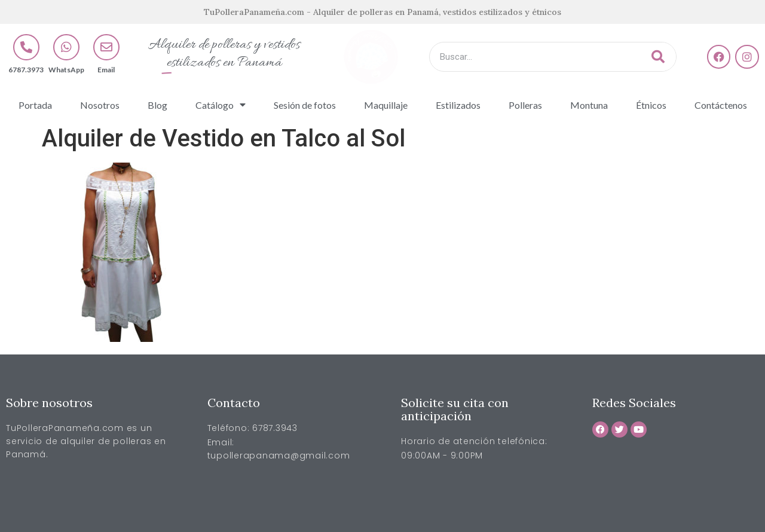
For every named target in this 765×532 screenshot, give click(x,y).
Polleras (525, 105)
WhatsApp (66, 70)
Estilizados (458, 105)
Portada (35, 105)
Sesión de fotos (305, 105)
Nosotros (100, 105)
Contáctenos (721, 105)
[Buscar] (658, 57)
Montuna (589, 105)
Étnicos (651, 105)
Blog (157, 105)
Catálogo (221, 105)
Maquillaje (386, 105)
